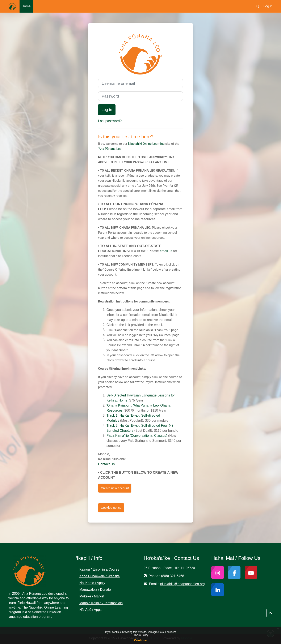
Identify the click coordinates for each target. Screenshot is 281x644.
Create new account (115, 488)
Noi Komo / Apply (92, 583)
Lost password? (110, 121)
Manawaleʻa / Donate (95, 590)
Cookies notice (111, 508)
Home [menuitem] (26, 6)
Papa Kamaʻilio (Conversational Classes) (137, 436)
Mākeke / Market (92, 596)
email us (166, 251)
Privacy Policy (141, 635)
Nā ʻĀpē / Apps (90, 610)
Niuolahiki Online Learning (146, 144)
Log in (268, 6)
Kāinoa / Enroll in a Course (99, 569)
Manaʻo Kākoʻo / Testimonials (101, 603)
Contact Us (106, 464)
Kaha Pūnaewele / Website (100, 576)
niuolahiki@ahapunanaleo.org (183, 584)
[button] (257, 6)
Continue (141, 640)
